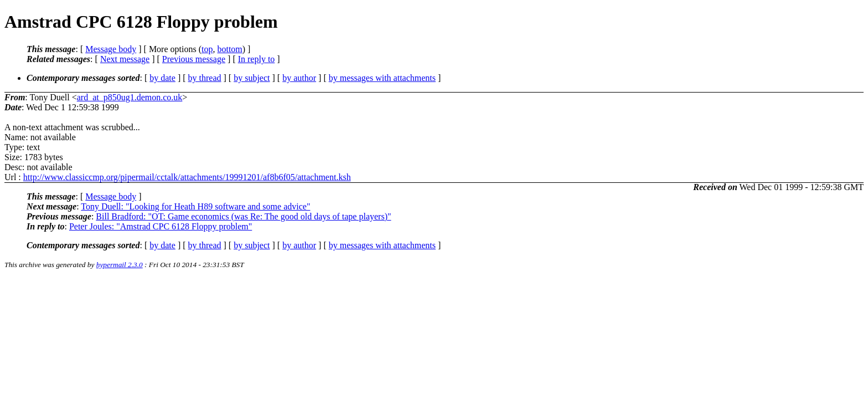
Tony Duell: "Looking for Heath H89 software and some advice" (195, 206)
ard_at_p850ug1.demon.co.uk (130, 97)
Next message (125, 59)
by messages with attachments (382, 78)
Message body (111, 49)
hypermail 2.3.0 (120, 265)
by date (162, 78)
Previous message (194, 59)
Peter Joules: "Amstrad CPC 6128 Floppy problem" (161, 226)
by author (299, 78)
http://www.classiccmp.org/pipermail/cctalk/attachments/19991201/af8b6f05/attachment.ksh (187, 177)
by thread (205, 78)
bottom (229, 49)
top (207, 49)
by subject (252, 78)
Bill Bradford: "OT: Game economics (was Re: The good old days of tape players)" (243, 216)
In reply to (257, 59)
